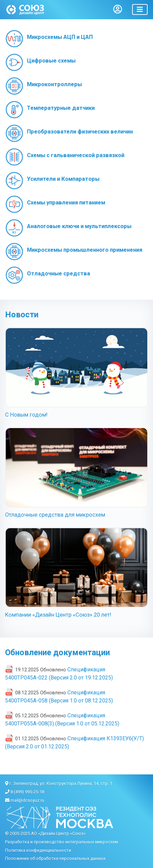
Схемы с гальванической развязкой (76, 155)
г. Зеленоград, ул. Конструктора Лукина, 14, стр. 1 (61, 783)
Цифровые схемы (51, 61)
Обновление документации (57, 652)
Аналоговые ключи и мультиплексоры (79, 226)
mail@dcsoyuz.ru (27, 800)
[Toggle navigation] (140, 9)
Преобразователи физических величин (80, 132)
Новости (22, 315)
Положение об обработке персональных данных (55, 858)
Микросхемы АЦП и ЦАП (60, 37)
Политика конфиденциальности (38, 850)
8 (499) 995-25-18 (27, 792)
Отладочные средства (58, 274)
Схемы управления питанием (66, 203)
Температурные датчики (61, 108)
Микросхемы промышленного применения (85, 250)
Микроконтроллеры (54, 84)
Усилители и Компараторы (63, 179)
